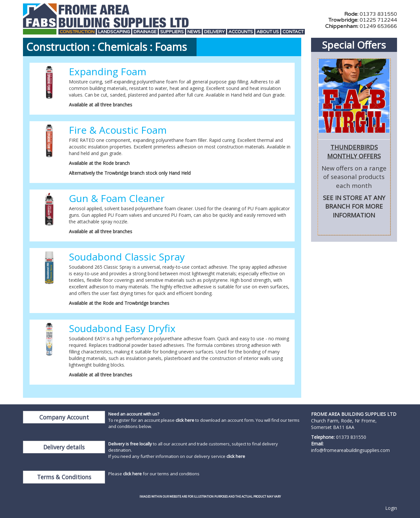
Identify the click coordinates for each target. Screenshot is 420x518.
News (194, 32)
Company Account (64, 417)
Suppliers (172, 32)
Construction (77, 32)
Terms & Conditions (64, 477)
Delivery (214, 32)
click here (185, 420)
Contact (293, 32)
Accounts (241, 32)
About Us (268, 32)
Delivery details (64, 447)
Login (391, 508)
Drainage (145, 32)
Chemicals (122, 47)
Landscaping (114, 32)
